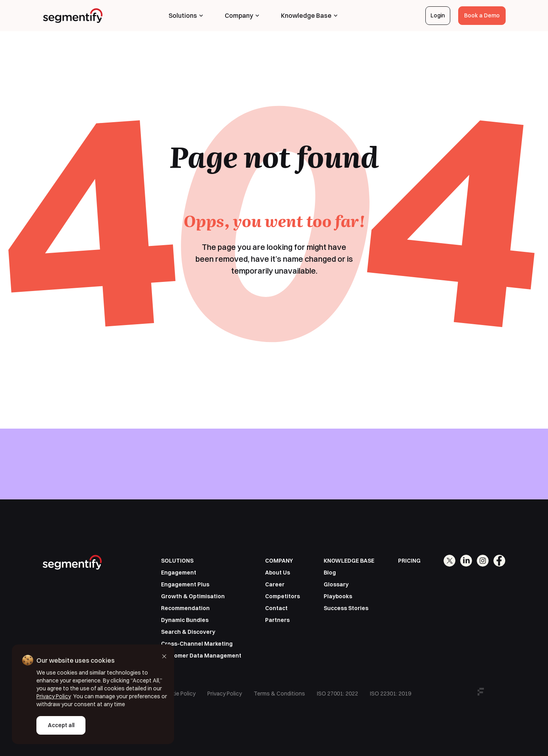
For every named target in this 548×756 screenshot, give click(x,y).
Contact (276, 608)
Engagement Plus (185, 584)
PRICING (409, 561)
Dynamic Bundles (185, 620)
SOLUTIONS (177, 561)
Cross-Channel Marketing (197, 644)
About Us (278, 573)
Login (438, 15)
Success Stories (346, 608)
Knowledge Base (309, 15)
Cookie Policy (178, 694)
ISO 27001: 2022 (338, 694)
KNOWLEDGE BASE (349, 561)
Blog (330, 573)
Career (275, 584)
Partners (277, 620)
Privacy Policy (225, 694)
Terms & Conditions (279, 694)
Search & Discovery (188, 632)
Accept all (61, 725)
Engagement (179, 573)
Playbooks (338, 596)
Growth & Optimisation (193, 596)
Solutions (186, 15)
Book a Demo (482, 15)
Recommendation (185, 608)
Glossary (336, 584)
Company (242, 15)
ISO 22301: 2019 (391, 694)
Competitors (283, 596)
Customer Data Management (201, 656)
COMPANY (279, 561)
